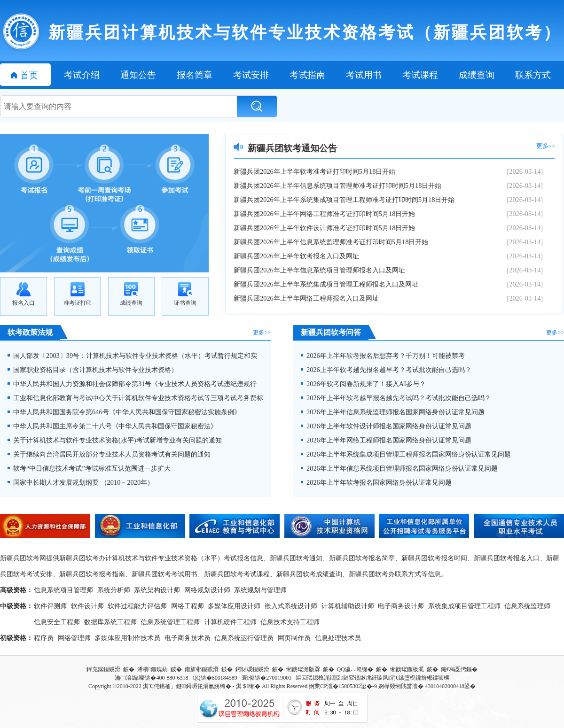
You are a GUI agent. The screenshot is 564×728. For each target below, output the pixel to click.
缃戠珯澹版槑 (303, 669)
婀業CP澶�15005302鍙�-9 (343, 686)
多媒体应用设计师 (234, 606)
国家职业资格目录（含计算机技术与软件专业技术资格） (93, 370)
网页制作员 (294, 638)
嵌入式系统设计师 (291, 606)
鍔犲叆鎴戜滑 (252, 669)
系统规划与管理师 (260, 590)
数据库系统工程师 (110, 622)
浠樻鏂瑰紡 (152, 669)
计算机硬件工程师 (230, 622)
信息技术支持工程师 (290, 622)
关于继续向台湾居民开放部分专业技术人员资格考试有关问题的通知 (109, 454)
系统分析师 (114, 590)
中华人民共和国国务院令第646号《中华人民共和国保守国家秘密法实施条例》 (124, 412)
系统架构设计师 (157, 590)
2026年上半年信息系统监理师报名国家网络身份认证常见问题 (393, 412)
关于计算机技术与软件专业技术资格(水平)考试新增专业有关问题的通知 (115, 440)
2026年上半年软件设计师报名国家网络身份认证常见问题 (386, 426)
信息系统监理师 (527, 606)
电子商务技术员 (188, 638)
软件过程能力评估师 (137, 606)
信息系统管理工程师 (170, 622)
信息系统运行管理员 (244, 638)
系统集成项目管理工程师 (464, 606)
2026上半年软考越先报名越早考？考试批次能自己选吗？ (386, 370)
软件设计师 (87, 606)
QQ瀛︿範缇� (355, 669)
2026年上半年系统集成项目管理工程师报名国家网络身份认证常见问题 (406, 454)
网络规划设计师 (207, 590)
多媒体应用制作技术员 (127, 638)
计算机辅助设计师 (348, 606)
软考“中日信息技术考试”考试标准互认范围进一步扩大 (89, 468)
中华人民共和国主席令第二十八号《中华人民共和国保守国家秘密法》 (112, 426)
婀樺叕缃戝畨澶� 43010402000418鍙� (427, 686)
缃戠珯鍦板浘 (407, 669)
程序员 (44, 638)
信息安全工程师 (57, 622)
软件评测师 (50, 606)
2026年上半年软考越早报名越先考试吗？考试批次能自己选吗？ (396, 398)
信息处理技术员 (338, 638)
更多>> (546, 146)
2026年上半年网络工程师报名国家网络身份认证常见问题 (386, 440)
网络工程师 (188, 606)
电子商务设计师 (401, 606)
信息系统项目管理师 (63, 590)
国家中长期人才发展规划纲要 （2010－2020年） (81, 482)
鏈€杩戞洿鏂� (459, 669)
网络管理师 (74, 638)
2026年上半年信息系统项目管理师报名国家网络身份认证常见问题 (399, 468)
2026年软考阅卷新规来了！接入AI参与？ (363, 384)
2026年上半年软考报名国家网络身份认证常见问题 (376, 482)
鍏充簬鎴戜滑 (103, 669)
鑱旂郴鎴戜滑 (202, 669)
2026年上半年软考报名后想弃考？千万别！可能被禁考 (383, 356)
